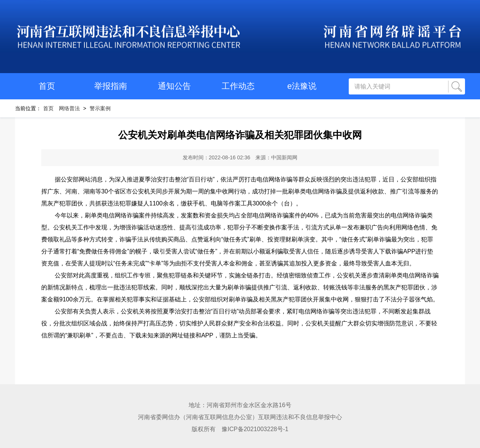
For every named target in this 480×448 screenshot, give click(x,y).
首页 (47, 86)
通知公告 (174, 86)
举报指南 (111, 86)
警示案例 (100, 108)
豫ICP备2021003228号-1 (255, 429)
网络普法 (69, 108)
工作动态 (238, 86)
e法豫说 (302, 86)
